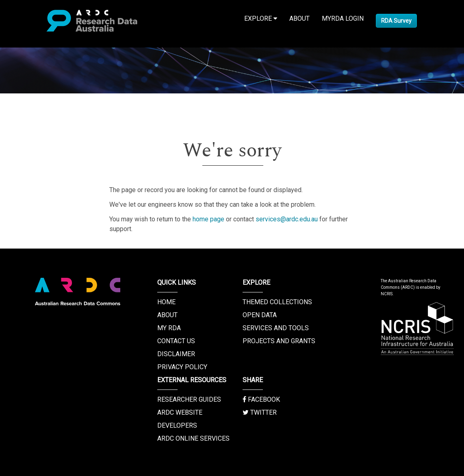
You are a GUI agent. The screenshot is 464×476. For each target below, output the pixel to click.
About (299, 18)
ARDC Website (180, 412)
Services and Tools (276, 328)
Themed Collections (277, 302)
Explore (261, 18)
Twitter (260, 412)
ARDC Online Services (193, 438)
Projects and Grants (279, 341)
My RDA (169, 328)
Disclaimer (176, 354)
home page (208, 219)
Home (166, 302)
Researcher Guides (189, 399)
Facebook (261, 399)
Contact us (176, 341)
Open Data (260, 315)
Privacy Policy (182, 367)
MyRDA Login (343, 18)
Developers (177, 425)
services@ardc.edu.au (287, 219)
